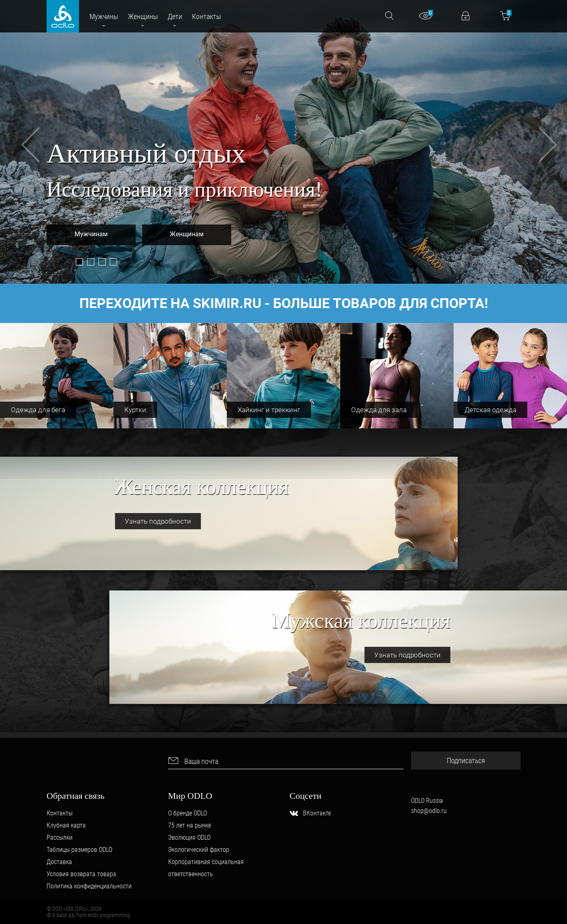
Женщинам (187, 234)
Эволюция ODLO (189, 837)
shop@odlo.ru (429, 811)
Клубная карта (66, 825)
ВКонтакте (317, 813)
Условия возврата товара (81, 874)
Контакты (60, 813)
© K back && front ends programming (88, 915)
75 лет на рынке (190, 825)
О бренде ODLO (188, 813)
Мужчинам (91, 234)
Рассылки (60, 837)
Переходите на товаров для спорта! (284, 303)
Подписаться (466, 760)
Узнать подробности (158, 521)
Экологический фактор (199, 850)
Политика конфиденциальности (89, 886)
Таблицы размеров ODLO (79, 850)
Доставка (59, 862)
